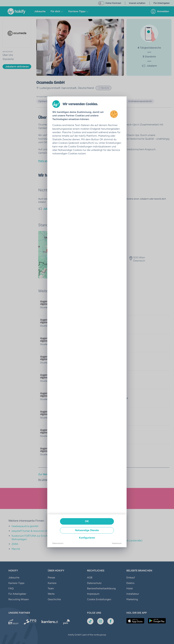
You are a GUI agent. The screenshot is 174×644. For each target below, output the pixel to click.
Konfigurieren (87, 538)
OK (87, 521)
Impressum (117, 543)
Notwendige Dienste (87, 530)
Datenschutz (58, 543)
